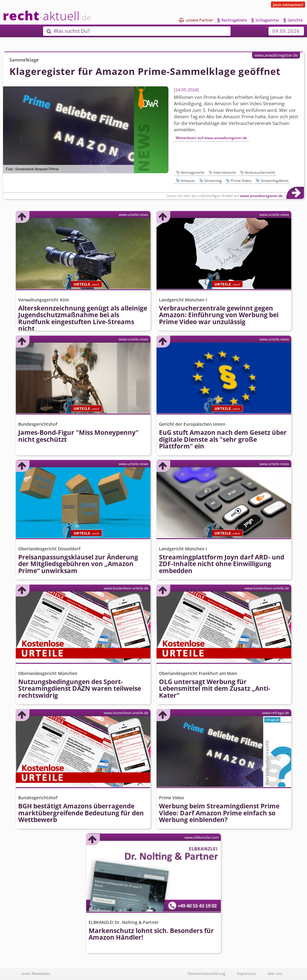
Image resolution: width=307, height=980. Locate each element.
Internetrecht (225, 172)
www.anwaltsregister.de (276, 55)
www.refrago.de (276, 713)
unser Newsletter (36, 973)
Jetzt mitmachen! (288, 5)
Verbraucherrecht (260, 172)
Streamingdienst (275, 181)
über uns (275, 973)
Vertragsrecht (192, 172)
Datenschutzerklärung (207, 973)
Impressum (246, 973)
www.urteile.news (133, 214)
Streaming (213, 181)
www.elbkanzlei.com (202, 837)
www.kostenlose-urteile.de (126, 588)
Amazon (188, 181)
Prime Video (241, 181)
